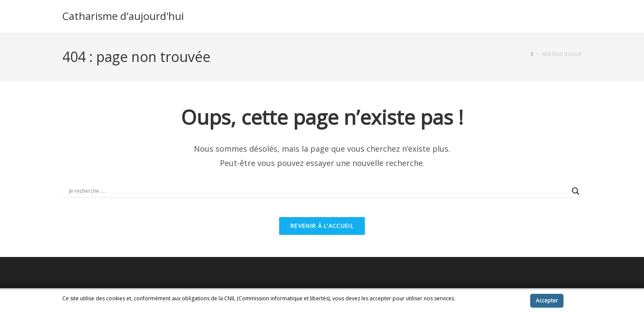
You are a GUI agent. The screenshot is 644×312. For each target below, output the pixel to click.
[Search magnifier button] (576, 191)
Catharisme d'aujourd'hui (123, 16)
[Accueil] (532, 54)
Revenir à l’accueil (322, 232)
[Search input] (318, 191)
